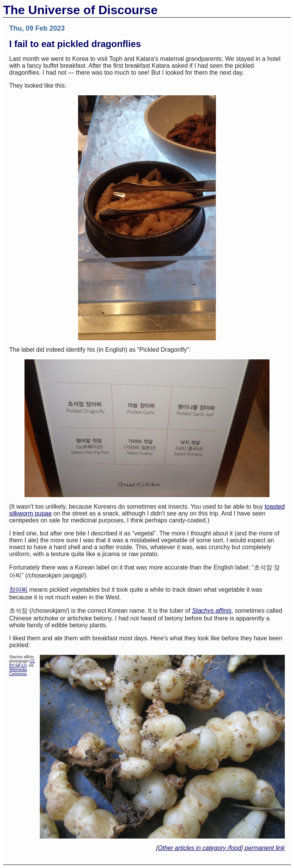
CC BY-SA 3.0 (22, 663)
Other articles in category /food (199, 848)
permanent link (265, 848)
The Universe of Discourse (80, 10)
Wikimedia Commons (18, 672)
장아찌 (18, 590)
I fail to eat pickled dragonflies (75, 44)
